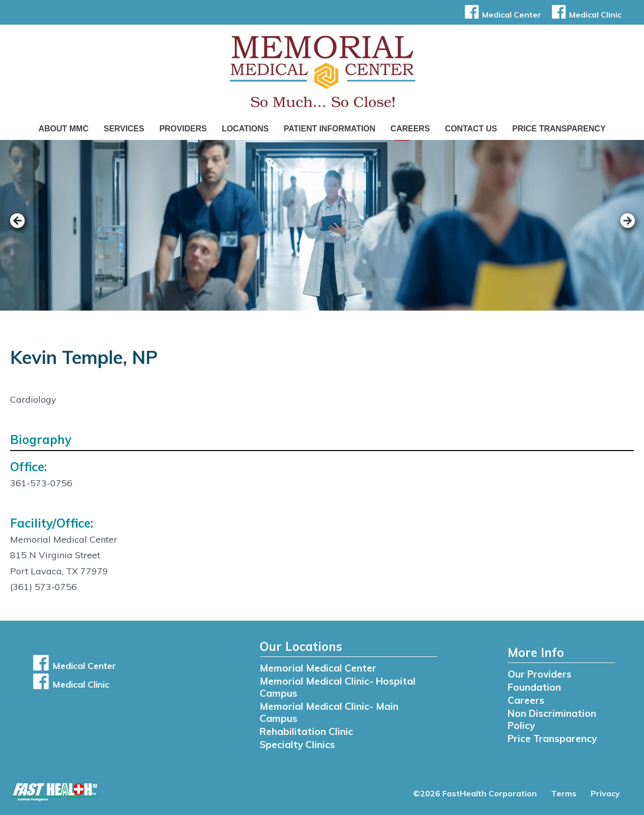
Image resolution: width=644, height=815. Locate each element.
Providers (183, 129)
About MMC (63, 129)
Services (124, 129)
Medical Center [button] (501, 15)
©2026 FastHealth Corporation (475, 793)
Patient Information (330, 129)
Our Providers (540, 674)
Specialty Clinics (297, 745)
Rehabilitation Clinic (306, 731)
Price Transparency (559, 129)
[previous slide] (23, 228)
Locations (245, 129)
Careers (410, 129)
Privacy (605, 793)
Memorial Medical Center (318, 668)
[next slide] (621, 228)
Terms (564, 793)
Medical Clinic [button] (585, 15)
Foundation (534, 687)
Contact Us (471, 129)
